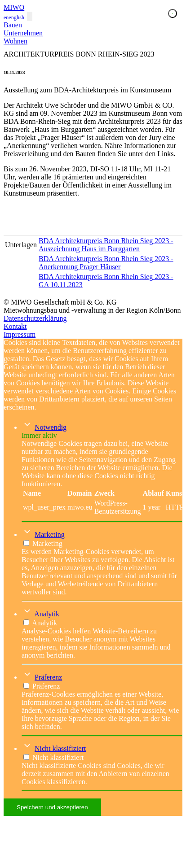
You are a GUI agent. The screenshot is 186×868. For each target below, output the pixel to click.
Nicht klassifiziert (60, 748)
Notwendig (51, 427)
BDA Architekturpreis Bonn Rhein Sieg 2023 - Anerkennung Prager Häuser (106, 263)
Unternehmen (23, 33)
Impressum (20, 334)
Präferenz (48, 677)
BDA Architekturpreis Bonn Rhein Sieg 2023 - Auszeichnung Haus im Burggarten (106, 245)
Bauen (13, 25)
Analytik (47, 614)
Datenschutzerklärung (35, 318)
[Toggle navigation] (30, 16)
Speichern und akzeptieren (52, 807)
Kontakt (15, 326)
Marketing (50, 534)
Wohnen (15, 41)
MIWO (14, 7)
